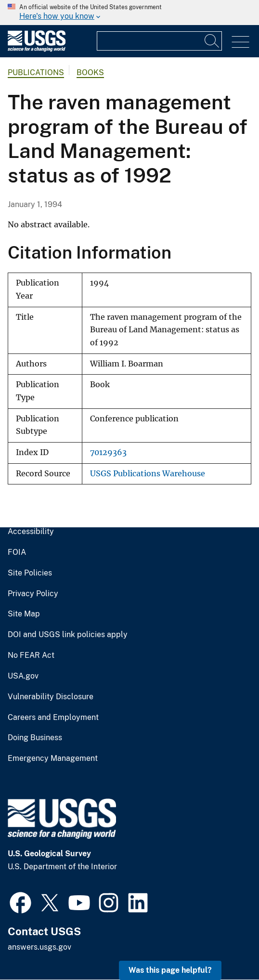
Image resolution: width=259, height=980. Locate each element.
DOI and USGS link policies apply (68, 635)
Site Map (24, 614)
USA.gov (23, 676)
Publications (36, 72)
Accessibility (31, 532)
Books (90, 72)
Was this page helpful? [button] (170, 970)
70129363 (108, 452)
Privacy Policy (33, 594)
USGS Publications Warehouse (148, 474)
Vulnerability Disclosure (51, 697)
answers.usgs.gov (39, 947)
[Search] (212, 41)
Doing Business (35, 738)
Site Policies (30, 573)
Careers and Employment (53, 718)
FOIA (17, 552)
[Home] (37, 49)
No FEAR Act (31, 655)
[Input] (159, 41)
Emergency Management (53, 758)
